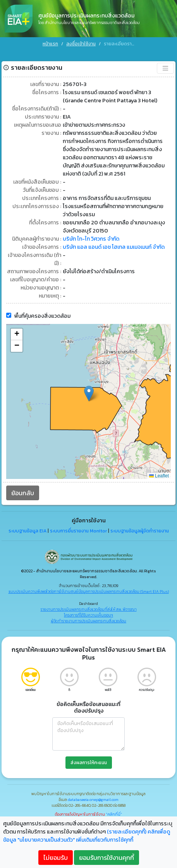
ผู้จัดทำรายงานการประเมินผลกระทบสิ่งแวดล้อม (88, 611)
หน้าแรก (50, 44)
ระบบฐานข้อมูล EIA (27, 521)
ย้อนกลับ (23, 483)
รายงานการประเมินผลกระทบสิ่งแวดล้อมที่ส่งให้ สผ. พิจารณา (89, 600)
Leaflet (159, 466)
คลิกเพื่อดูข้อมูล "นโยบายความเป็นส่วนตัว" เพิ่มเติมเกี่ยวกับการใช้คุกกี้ (87, 836)
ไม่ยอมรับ (56, 858)
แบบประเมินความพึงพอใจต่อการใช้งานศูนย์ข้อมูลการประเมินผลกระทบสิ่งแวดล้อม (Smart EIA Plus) (89, 582)
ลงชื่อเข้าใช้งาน (81, 44)
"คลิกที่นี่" (114, 805)
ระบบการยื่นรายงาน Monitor (78, 521)
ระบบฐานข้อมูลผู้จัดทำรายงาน (140, 521)
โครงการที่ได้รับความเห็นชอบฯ (88, 605)
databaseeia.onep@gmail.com (93, 790)
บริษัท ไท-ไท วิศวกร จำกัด (91, 229)
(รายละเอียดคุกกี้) (127, 832)
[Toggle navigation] (165, 59)
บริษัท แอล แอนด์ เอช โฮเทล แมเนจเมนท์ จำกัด (114, 237)
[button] (89, 384)
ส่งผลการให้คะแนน (89, 753)
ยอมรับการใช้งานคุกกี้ (107, 858)
